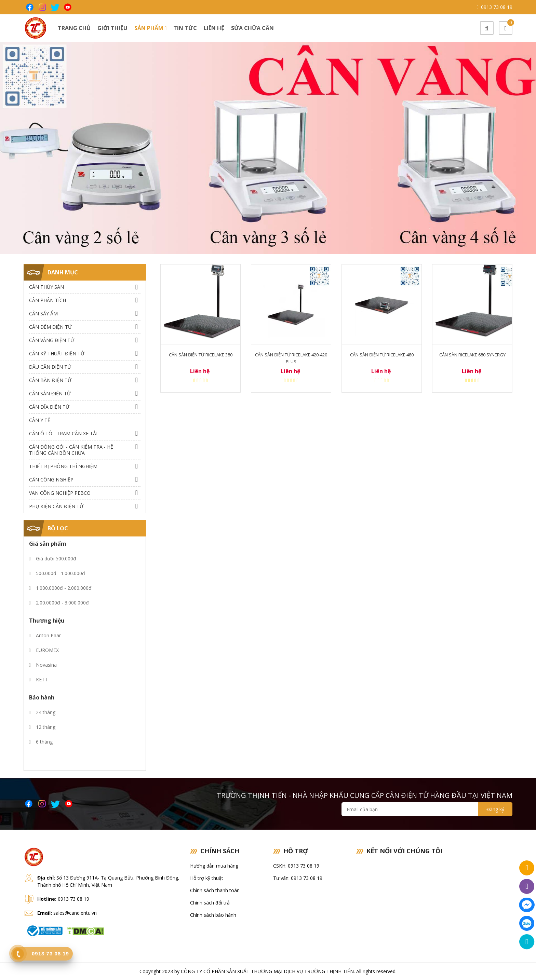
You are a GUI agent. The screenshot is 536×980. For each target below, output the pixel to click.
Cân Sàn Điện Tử (50, 393)
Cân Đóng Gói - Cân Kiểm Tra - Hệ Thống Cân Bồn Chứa (71, 450)
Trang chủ (74, 28)
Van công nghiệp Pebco (60, 493)
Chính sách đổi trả (210, 903)
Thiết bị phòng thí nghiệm (63, 466)
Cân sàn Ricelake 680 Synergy (472, 355)
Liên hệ (214, 28)
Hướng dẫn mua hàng (214, 866)
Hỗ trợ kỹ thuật (207, 878)
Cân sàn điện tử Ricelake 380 (201, 355)
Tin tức (185, 28)
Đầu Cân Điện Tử (50, 367)
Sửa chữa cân (252, 28)
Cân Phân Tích (48, 300)
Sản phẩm (151, 28)
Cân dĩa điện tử (49, 407)
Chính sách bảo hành (213, 915)
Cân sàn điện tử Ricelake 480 (382, 355)
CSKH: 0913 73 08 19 (296, 866)
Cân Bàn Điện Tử (50, 380)
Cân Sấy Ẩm (43, 314)
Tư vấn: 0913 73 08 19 (298, 878)
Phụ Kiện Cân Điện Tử (56, 506)
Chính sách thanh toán (215, 890)
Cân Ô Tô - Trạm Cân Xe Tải (63, 433)
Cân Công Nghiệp (51, 480)
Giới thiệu (112, 28)
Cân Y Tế (40, 420)
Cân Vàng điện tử (52, 340)
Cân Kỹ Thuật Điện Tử (57, 353)
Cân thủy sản (46, 287)
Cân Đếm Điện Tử (50, 327)
